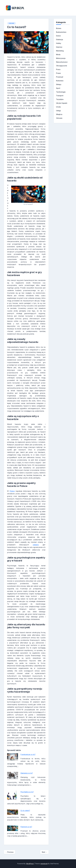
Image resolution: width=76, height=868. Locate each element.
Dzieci (58, 36)
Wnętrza (59, 114)
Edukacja (60, 39)
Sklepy (59, 84)
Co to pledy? (25, 811)
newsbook (44, 864)
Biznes (59, 28)
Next (44, 852)
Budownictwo (61, 32)
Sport (58, 88)
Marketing (60, 51)
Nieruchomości (62, 62)
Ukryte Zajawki (62, 103)
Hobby (59, 43)
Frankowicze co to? (28, 754)
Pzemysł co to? (26, 827)
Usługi (58, 111)
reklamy (36, 545)
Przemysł (60, 77)
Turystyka (60, 99)
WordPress (30, 864)
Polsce (12, 491)
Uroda (58, 107)
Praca (58, 69)
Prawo (58, 73)
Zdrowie (12, 23)
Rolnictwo (60, 81)
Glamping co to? (27, 773)
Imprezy (59, 47)
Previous (9, 852)
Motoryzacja (61, 58)
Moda (58, 55)
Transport (60, 96)
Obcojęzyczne (62, 66)
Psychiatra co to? (27, 792)
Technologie (61, 92)
